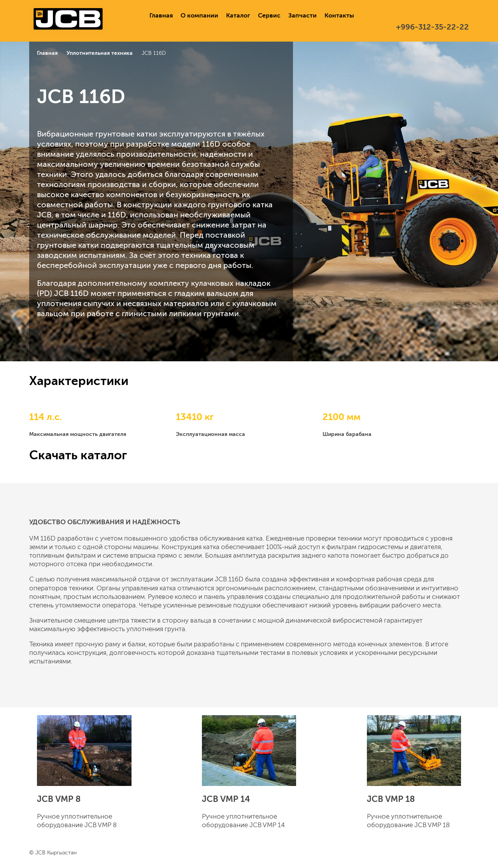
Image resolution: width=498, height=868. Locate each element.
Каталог (238, 15)
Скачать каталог (78, 455)
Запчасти (302, 15)
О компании (199, 15)
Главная (161, 15)
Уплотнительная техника (100, 53)
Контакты (339, 15)
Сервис (269, 15)
